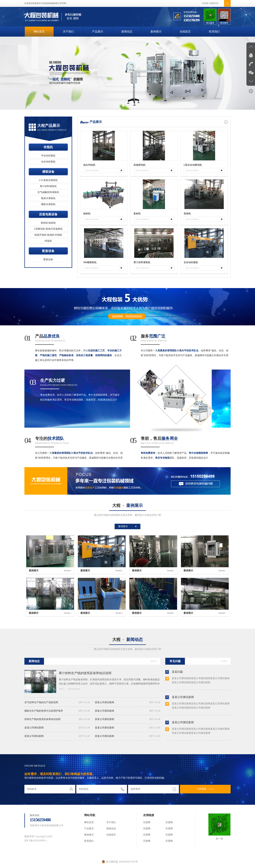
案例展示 (156, 32)
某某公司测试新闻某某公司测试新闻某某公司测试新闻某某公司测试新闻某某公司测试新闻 (201, 680)
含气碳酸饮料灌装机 (48, 192)
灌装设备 (48, 172)
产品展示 (98, 32)
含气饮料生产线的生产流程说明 (57, 702)
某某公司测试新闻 (57, 728)
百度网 (147, 822)
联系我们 (214, 32)
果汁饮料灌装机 (48, 186)
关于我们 (68, 32)
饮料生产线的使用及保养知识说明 (57, 719)
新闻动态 (127, 32)
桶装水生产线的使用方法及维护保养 (57, 711)
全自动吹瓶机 (48, 162)
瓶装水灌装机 (48, 198)
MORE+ (154, 661)
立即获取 (205, 789)
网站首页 (39, 32)
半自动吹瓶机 (48, 156)
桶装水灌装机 (48, 204)
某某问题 (177, 672)
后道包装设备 (48, 214)
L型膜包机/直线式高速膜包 (48, 229)
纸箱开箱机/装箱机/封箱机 (48, 235)
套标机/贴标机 (48, 223)
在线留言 (185, 32)
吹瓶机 (48, 147)
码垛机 (48, 241)
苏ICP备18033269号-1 (36, 841)
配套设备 (48, 251)
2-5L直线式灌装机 (48, 180)
